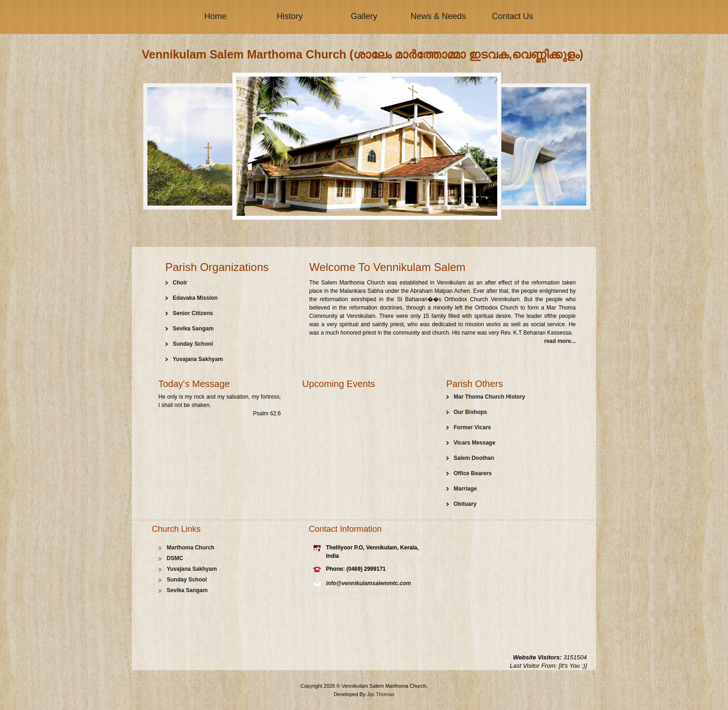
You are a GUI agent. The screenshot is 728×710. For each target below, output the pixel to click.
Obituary (465, 504)
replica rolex (331, 593)
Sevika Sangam (193, 329)
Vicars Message (474, 443)
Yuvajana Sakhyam (198, 359)
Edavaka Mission (195, 298)
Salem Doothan (474, 458)
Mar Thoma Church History (489, 397)
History (290, 16)
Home (215, 16)
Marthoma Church (191, 548)
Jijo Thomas (380, 694)
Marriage (465, 489)
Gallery (364, 16)
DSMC (175, 558)
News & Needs (438, 16)
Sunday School (193, 344)
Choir (180, 283)
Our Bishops (470, 412)
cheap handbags (370, 593)
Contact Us (512, 16)
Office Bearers (473, 473)
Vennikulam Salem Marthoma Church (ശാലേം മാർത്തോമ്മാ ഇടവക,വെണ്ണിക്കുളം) (363, 54)
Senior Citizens (193, 313)
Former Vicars (472, 427)
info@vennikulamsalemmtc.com (368, 583)
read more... (560, 341)
